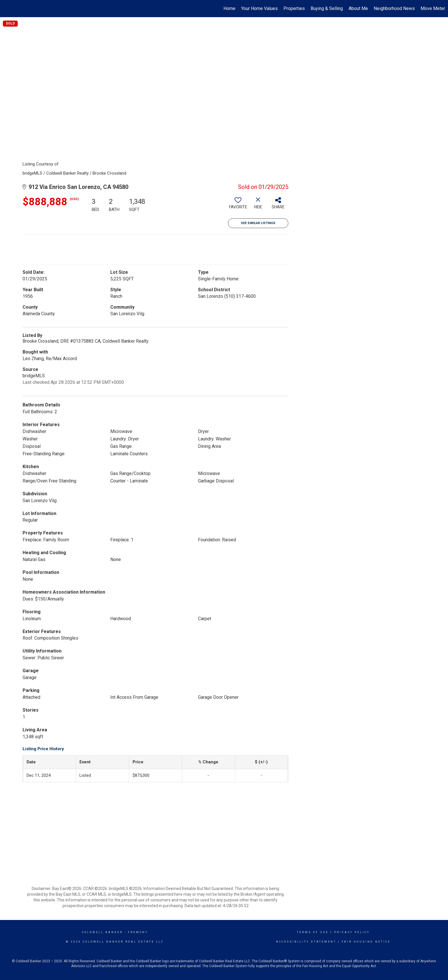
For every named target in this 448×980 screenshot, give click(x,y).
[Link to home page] (7, 9)
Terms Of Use (313, 932)
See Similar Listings (258, 223)
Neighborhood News (394, 8)
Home (229, 8)
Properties (294, 8)
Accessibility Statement (306, 942)
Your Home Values (259, 8)
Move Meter (433, 8)
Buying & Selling (327, 8)
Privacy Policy (352, 932)
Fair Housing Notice (366, 942)
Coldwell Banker (102, 932)
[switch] (238, 205)
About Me (358, 8)
